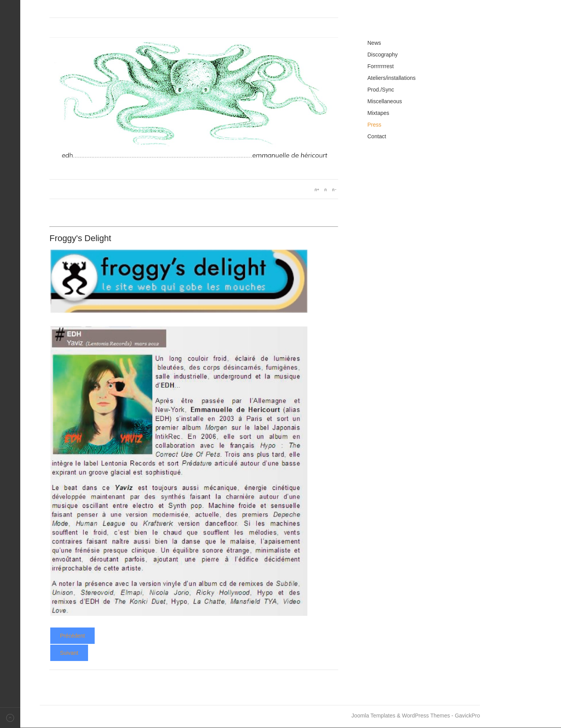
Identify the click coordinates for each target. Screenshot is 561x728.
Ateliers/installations (392, 78)
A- (334, 190)
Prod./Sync (381, 90)
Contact (377, 136)
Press (374, 125)
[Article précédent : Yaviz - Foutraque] (72, 636)
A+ (317, 190)
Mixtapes (378, 113)
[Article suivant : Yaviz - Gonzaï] (69, 653)
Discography (383, 55)
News (374, 43)
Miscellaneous (385, 101)
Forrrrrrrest (381, 66)
